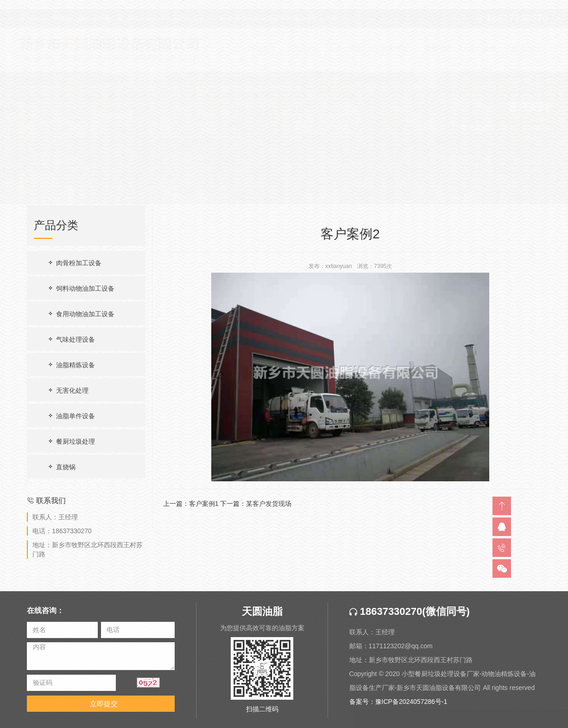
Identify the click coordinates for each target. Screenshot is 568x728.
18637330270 (386, 616)
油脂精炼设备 (71, 365)
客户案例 (535, 119)
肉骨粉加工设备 (74, 263)
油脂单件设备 (71, 416)
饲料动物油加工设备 (81, 288)
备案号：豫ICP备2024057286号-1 (398, 707)
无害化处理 (68, 390)
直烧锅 (61, 467)
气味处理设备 (71, 339)
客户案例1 (204, 504)
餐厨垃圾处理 (71, 441)
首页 (508, 119)
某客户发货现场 (269, 504)
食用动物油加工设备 (81, 314)
